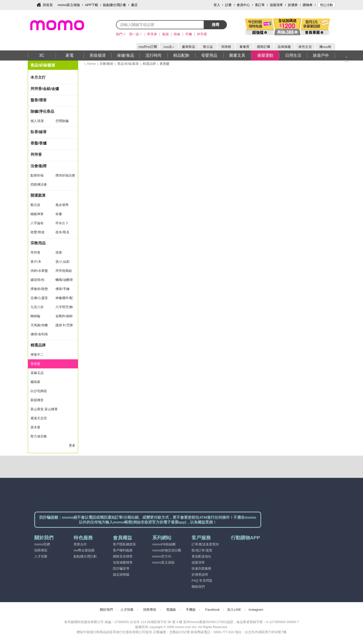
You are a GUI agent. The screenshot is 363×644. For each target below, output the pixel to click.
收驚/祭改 (38, 232)
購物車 (308, 5)
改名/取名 (63, 232)
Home (91, 64)
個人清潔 (37, 121)
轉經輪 (35, 316)
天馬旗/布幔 (39, 325)
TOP (346, 61)
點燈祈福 (37, 175)
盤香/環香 (39, 100)
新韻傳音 (37, 400)
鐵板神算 (37, 214)
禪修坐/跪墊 (39, 289)
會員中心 (243, 5)
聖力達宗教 (39, 436)
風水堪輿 (62, 205)
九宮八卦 (37, 307)
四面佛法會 (39, 184)
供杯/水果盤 (39, 271)
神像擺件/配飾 (64, 299)
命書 (59, 214)
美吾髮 (35, 364)
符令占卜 (62, 223)
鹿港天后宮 (39, 418)
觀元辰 (35, 205)
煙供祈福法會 (65, 175)
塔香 (59, 253)
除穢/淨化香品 (42, 111)
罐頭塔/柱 (38, 280)
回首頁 (48, 5)
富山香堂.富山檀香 (44, 409)
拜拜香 (36, 154)
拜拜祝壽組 (64, 271)
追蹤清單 (276, 5)
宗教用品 (38, 243)
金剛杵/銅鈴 (64, 316)
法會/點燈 (39, 166)
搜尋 (216, 25)
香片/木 (36, 262)
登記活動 (326, 5)
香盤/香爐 (39, 143)
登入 (217, 5)
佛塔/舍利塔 (39, 334)
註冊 (228, 5)
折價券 (293, 5)
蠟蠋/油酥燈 (64, 280)
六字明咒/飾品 (64, 308)
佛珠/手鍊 (63, 289)
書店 (134, 5)
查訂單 (260, 5)
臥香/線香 (39, 132)
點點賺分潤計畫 (115, 5)
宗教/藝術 (107, 64)
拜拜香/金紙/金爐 (45, 89)
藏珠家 (35, 382)
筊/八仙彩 (63, 262)
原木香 (35, 427)
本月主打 (38, 77)
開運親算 (38, 195)
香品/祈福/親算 (128, 64)
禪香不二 (37, 355)
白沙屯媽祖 (39, 391)
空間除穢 (62, 121)
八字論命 (37, 223)
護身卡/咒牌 (64, 325)
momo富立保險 (69, 5)
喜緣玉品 (37, 373)
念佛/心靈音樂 (39, 299)
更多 (72, 445)
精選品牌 (149, 64)
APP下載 (92, 5)
